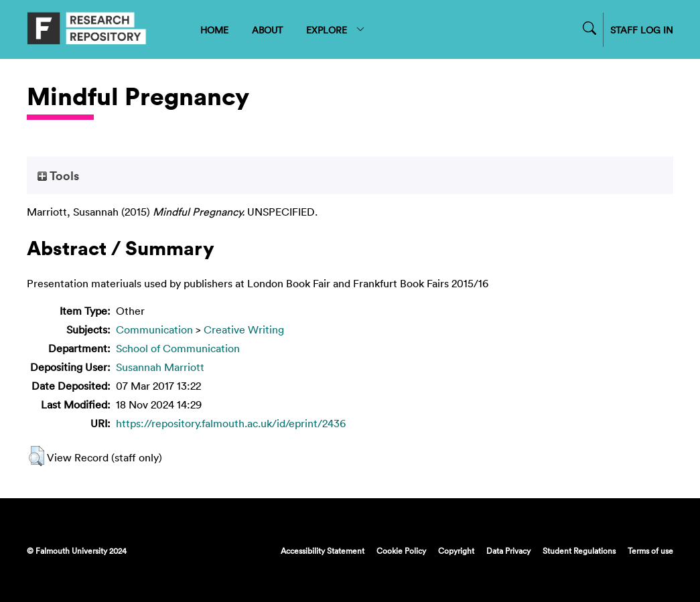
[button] (37, 456)
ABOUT (267, 30)
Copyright (456, 550)
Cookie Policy (401, 550)
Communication (154, 329)
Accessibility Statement (323, 550)
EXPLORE (336, 30)
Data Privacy (508, 550)
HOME (214, 30)
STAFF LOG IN (642, 30)
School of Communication (178, 348)
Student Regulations (579, 550)
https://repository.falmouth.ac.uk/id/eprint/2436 (231, 423)
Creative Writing (244, 329)
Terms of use (650, 550)
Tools (58, 175)
